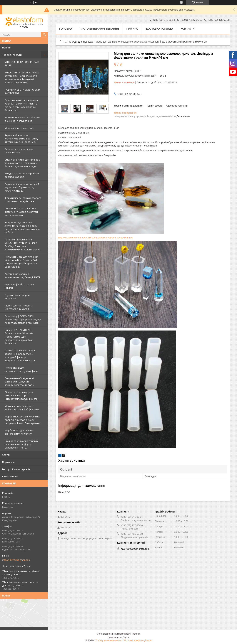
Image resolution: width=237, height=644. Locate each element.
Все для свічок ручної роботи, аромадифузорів (22, 175)
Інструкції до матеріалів (16, 469)
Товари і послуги (12, 55)
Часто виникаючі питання (99, 29)
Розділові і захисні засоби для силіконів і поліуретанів (22, 119)
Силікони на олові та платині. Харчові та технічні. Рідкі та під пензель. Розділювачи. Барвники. (22, 105)
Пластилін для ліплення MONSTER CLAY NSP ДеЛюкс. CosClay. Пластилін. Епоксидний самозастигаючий (23, 245)
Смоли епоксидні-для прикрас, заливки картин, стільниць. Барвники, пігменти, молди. (22, 163)
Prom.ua (136, 634)
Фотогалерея (10, 476)
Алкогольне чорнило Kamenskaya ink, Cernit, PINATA (22, 276)
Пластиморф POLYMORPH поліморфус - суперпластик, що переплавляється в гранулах (23, 319)
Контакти (188, 29)
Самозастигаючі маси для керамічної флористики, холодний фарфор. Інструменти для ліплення (20, 355)
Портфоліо (8, 462)
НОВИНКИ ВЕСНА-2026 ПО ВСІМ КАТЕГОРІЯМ (22, 91)
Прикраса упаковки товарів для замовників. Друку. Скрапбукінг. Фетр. (21, 444)
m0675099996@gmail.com (16, 560)
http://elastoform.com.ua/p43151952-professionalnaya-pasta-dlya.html (96, 238)
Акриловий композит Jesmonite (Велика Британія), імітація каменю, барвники (21, 139)
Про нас (132, 29)
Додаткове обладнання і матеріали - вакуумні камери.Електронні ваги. (19, 382)
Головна (66, 29)
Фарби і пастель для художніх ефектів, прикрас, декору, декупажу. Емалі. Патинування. (23, 420)
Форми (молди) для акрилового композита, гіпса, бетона (23, 200)
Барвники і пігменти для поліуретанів (19, 151)
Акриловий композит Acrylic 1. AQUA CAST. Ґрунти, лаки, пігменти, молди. (22, 187)
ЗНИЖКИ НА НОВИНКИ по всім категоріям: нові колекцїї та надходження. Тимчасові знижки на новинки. (22, 77)
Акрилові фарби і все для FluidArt (19, 286)
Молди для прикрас (81, 42)
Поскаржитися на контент (109, 640)
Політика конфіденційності (138, 640)
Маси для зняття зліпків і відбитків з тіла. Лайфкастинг (22, 408)
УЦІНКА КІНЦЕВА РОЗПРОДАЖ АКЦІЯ (22, 64)
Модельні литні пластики (19, 128)
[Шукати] (44, 35)
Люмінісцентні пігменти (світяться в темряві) (19, 307)
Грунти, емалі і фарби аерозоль (17, 297)
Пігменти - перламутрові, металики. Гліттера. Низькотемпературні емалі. (21, 395)
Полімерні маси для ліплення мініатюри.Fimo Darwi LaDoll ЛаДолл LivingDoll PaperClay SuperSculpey (21, 262)
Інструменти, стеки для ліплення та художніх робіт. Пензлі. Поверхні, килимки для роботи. (22, 227)
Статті (6, 455)
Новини (7, 48)
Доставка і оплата (160, 29)
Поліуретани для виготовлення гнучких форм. (22, 369)
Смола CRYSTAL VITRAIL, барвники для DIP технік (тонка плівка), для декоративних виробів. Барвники (19, 337)
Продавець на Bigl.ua (118, 637)
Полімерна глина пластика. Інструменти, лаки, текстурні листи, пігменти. (21, 212)
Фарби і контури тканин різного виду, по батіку (19, 432)
